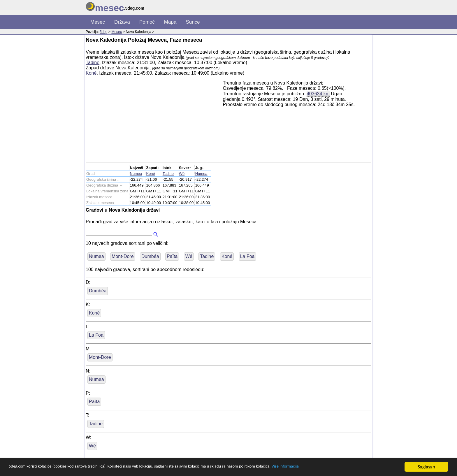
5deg (104, 32)
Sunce (193, 22)
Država (122, 22)
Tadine (93, 63)
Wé (182, 174)
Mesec (98, 22)
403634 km (318, 94)
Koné (91, 73)
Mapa (170, 22)
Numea (136, 174)
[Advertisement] (154, 121)
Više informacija (334, 467)
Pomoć (147, 22)
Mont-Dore (123, 256)
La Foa (247, 256)
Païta (172, 256)
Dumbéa (150, 256)
